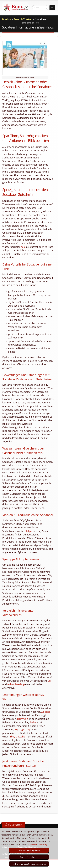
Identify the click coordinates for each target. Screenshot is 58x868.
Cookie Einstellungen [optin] (29, 857)
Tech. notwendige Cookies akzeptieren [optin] (29, 864)
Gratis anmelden (13, 825)
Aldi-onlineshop (16, 684)
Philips (28, 531)
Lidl (49, 681)
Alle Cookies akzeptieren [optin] (29, 850)
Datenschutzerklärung (38, 845)
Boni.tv (6, 19)
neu (23, 247)
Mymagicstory (22, 729)
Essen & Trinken (23, 19)
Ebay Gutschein (18, 737)
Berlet (33, 722)
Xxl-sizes (46, 712)
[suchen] (46, 8)
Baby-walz (23, 719)
